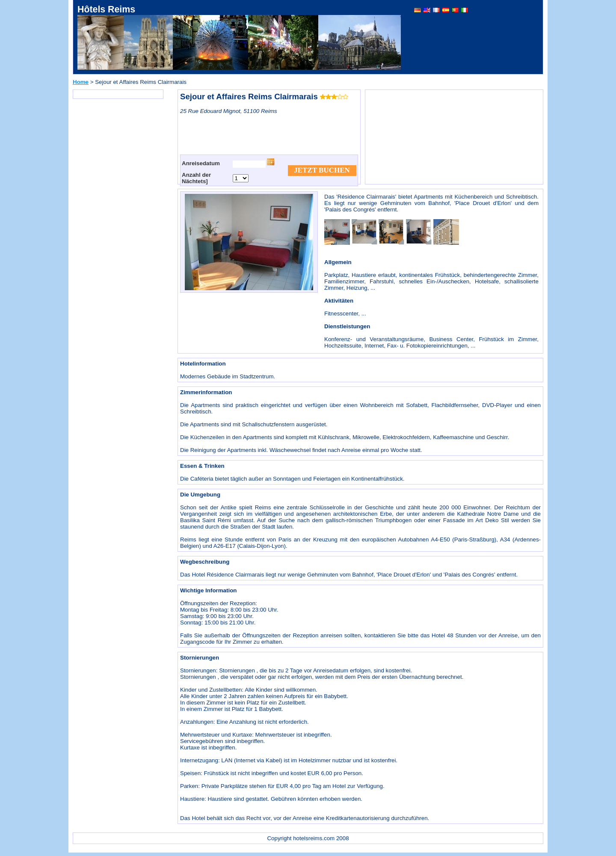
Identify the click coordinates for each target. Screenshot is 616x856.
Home (81, 82)
